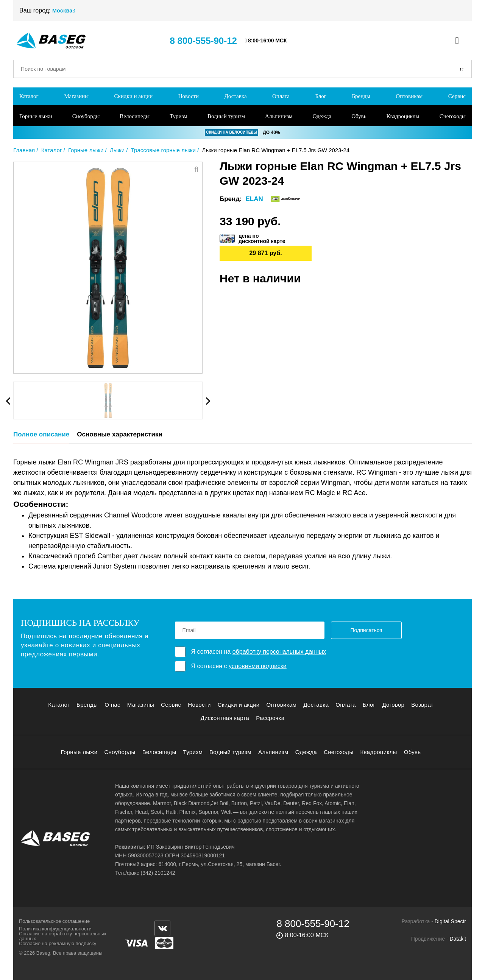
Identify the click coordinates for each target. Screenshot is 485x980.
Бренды (361, 96)
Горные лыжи (36, 116)
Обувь (359, 116)
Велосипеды (135, 116)
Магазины (76, 96)
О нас (112, 705)
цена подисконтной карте (262, 238)
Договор (393, 705)
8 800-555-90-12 (203, 41)
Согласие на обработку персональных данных (63, 936)
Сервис (457, 96)
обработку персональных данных (279, 652)
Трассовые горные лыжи (163, 150)
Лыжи (117, 150)
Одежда (322, 116)
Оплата (281, 96)
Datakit (458, 939)
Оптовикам (409, 96)
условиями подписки (258, 666)
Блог (321, 96)
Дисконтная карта (225, 718)
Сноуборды (86, 116)
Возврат (422, 705)
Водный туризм (226, 116)
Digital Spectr (450, 921)
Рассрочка (270, 718)
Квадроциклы (403, 116)
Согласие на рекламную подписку (58, 943)
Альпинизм (279, 116)
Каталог (29, 96)
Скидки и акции (133, 96)
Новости (189, 96)
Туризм (179, 116)
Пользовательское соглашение (54, 921)
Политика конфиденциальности (55, 929)
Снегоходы (453, 116)
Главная (24, 150)
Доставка (236, 96)
